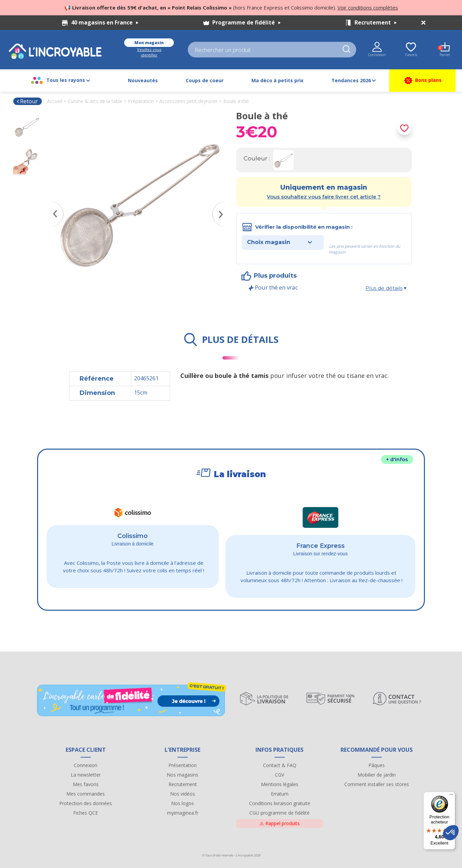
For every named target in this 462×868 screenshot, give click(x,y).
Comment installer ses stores (377, 784)
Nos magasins (183, 775)
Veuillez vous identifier (149, 52)
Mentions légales (280, 784)
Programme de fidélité (246, 22)
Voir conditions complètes (368, 7)
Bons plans (422, 81)
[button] (451, 833)
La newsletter (86, 775)
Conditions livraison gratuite (280, 803)
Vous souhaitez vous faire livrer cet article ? (324, 197)
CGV (279, 775)
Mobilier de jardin (377, 775)
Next (222, 204)
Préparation (141, 101)
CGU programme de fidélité (279, 813)
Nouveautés (143, 80)
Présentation (183, 765)
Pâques (377, 765)
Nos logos (183, 803)
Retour (27, 101)
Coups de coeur (205, 80)
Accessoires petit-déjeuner (188, 101)
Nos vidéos (183, 794)
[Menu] (451, 796)
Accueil (55, 101)
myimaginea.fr (183, 813)
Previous (54, 204)
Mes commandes (86, 794)
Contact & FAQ (280, 765)
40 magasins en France (105, 22)
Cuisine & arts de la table (95, 101)
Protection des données (86, 803)
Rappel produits (280, 823)
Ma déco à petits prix (277, 80)
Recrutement (376, 22)
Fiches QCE (86, 813)
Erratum (280, 794)
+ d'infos (397, 459)
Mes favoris (86, 784)
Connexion (86, 765)
